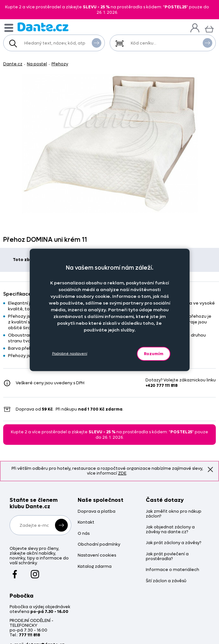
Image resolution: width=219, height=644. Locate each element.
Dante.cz (13, 64)
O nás (84, 534)
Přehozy (60, 64)
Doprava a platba (97, 512)
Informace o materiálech (172, 570)
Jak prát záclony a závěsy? (173, 543)
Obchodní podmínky (99, 545)
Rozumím (154, 353)
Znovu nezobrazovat (210, 469)
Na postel (37, 64)
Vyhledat (97, 43)
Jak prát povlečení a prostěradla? (167, 557)
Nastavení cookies (97, 555)
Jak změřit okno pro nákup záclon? (174, 514)
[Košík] (209, 28)
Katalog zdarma (95, 567)
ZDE (122, 473)
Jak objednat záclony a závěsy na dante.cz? (170, 530)
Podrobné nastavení (70, 354)
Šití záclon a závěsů (166, 581)
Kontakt (86, 522)
